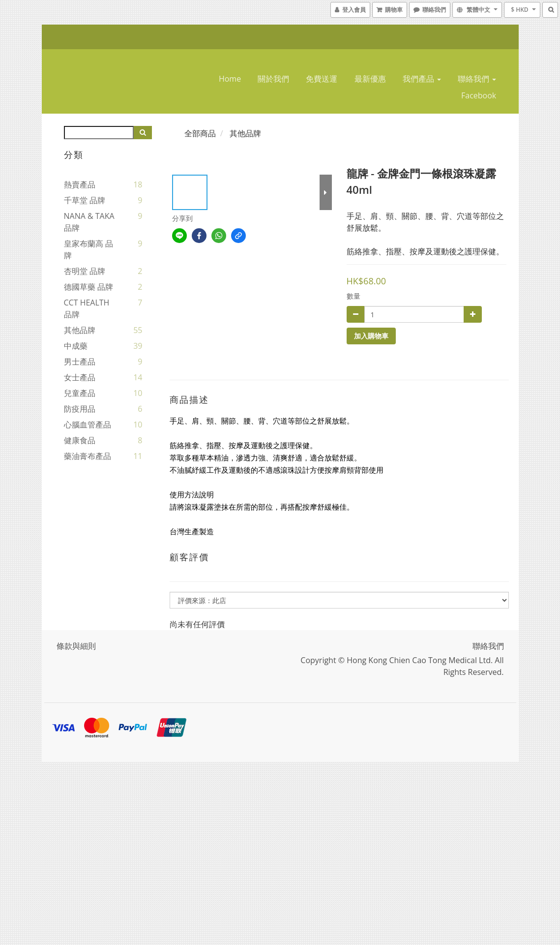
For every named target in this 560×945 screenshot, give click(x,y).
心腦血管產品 (88, 425)
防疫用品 (80, 409)
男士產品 (80, 362)
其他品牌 (80, 330)
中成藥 (76, 346)
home (230, 79)
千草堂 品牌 (85, 200)
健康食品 (80, 440)
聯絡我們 (477, 79)
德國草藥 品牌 (88, 287)
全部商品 (200, 133)
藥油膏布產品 (88, 456)
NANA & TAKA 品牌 (89, 222)
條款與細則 (76, 646)
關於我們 (273, 79)
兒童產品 (80, 393)
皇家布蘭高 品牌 (88, 249)
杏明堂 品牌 (85, 271)
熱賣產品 (80, 184)
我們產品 (422, 79)
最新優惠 (370, 79)
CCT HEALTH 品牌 (87, 308)
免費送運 (322, 79)
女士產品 (80, 377)
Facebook (479, 95)
